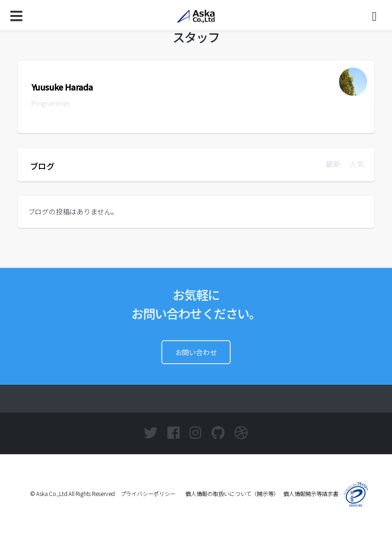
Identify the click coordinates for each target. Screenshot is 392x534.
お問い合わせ (196, 352)
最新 (333, 164)
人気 (357, 164)
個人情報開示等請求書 (311, 493)
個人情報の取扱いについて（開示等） (229, 493)
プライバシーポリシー (148, 493)
